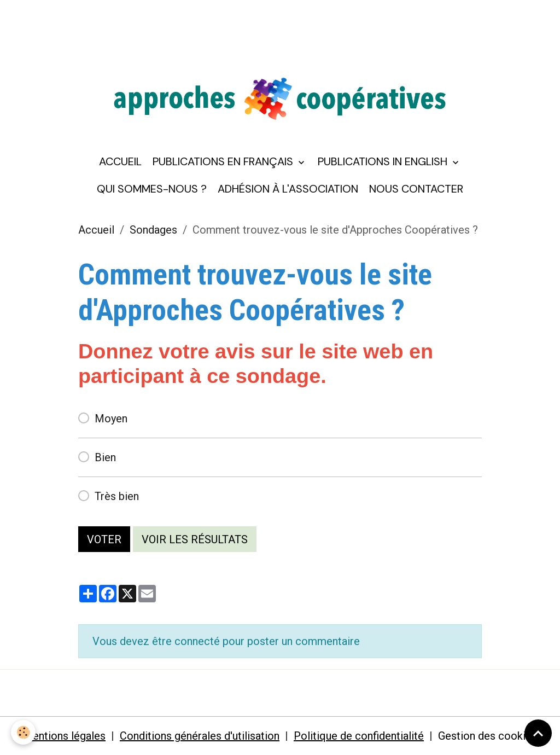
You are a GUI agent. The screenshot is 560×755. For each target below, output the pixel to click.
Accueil (120, 161)
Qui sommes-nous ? (152, 189)
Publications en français (224, 161)
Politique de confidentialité (359, 736)
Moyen (111, 419)
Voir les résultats (195, 539)
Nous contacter (416, 189)
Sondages (153, 230)
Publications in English (384, 161)
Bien (105, 457)
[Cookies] (23, 732)
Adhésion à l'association (288, 189)
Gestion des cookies (488, 736)
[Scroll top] (538, 733)
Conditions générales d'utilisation (200, 736)
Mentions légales (64, 736)
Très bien (117, 496)
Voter (104, 539)
